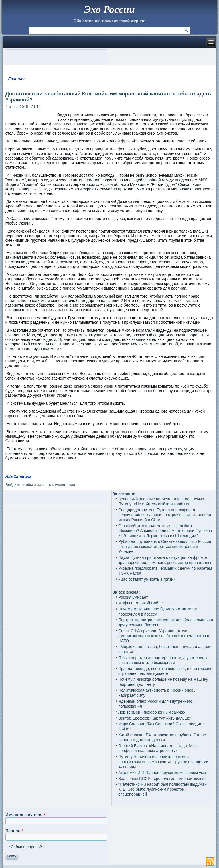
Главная (16, 79)
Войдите (13, 485)
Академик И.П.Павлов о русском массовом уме (162, 773)
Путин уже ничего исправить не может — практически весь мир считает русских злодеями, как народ (164, 762)
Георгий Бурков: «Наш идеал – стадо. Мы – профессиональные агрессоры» (159, 748)
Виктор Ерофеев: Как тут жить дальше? (155, 718)
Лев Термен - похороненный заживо (152, 712)
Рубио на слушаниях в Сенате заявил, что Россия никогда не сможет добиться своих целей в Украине (165, 546)
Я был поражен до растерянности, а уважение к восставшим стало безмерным (163, 660)
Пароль (14, 831)
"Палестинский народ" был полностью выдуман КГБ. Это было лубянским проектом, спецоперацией (163, 789)
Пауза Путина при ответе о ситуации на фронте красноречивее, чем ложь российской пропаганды (165, 560)
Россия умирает (133, 597)
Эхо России (109, 9)
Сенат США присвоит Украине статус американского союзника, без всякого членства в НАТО (164, 636)
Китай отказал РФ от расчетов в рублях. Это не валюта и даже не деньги (162, 737)
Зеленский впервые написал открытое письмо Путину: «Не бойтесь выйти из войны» (161, 502)
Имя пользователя (25, 815)
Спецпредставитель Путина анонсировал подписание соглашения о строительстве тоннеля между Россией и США (165, 515)
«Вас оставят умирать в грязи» (147, 579)
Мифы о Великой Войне (141, 603)
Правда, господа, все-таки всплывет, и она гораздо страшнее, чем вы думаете (165, 671)
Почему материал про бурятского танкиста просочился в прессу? (158, 612)
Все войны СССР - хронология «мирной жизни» (163, 779)
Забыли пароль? (27, 847)
